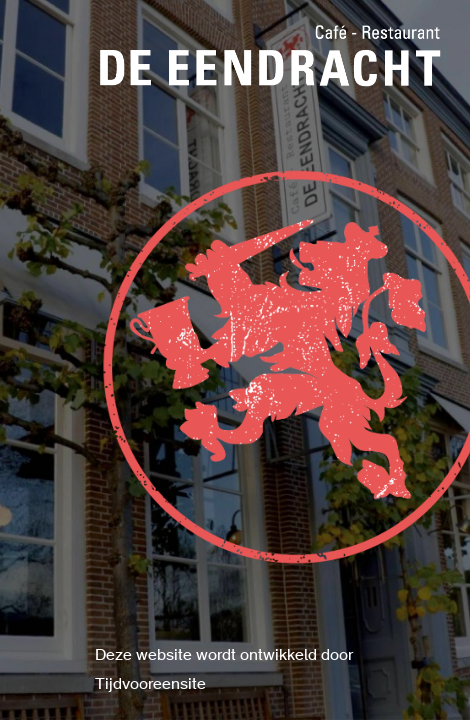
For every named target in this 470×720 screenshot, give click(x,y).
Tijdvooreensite (150, 685)
